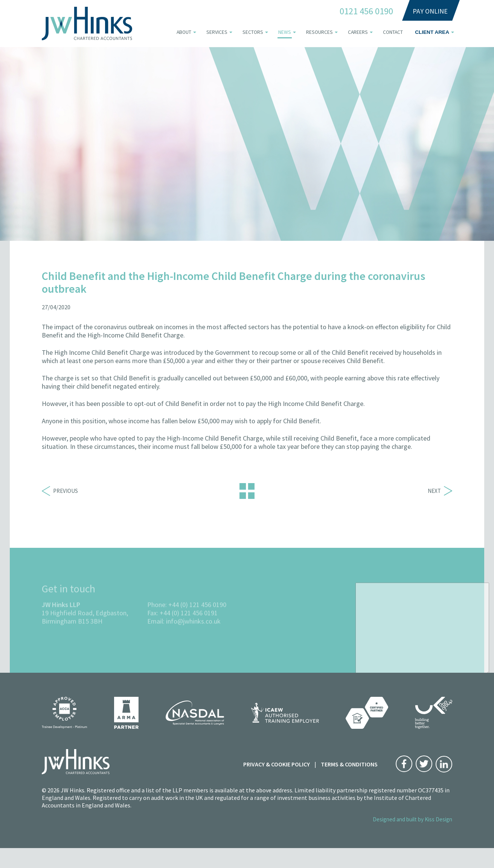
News (285, 32)
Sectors (253, 32)
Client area (432, 32)
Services (217, 32)
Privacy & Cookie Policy (277, 764)
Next (440, 491)
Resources (319, 32)
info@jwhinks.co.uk (193, 636)
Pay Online (430, 11)
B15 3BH (90, 636)
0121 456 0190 (366, 11)
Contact (393, 32)
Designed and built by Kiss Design (412, 819)
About (184, 32)
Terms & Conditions (349, 764)
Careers (358, 32)
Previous (60, 491)
